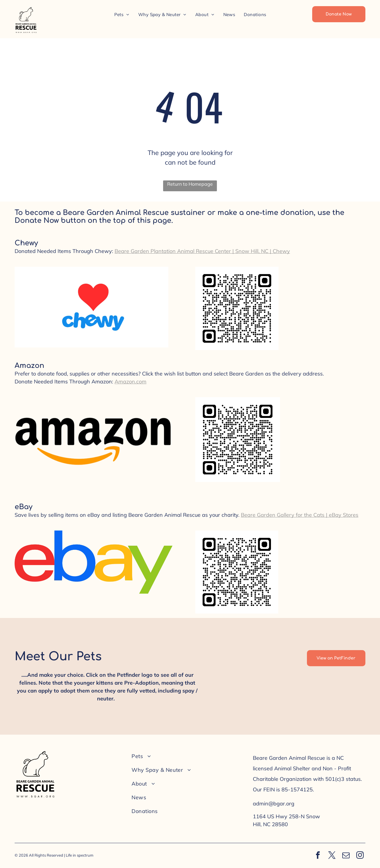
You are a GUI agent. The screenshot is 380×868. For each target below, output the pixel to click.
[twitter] (332, 856)
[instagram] (360, 856)
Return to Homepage (190, 184)
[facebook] (318, 856)
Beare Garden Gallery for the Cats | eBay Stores (300, 515)
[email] (346, 856)
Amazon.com (131, 382)
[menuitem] (122, 14)
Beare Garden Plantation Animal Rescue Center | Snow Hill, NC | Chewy (202, 251)
